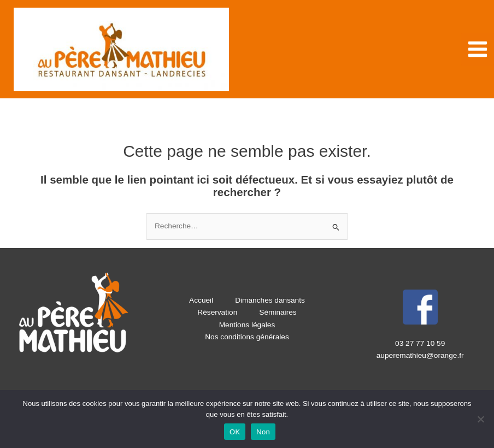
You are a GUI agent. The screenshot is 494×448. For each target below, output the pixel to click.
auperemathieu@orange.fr (420, 355)
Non (263, 432)
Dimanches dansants (270, 300)
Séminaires (278, 312)
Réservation (217, 312)
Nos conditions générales (247, 337)
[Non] (480, 419)
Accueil (201, 300)
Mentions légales (247, 325)
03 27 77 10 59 (420, 343)
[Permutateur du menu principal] (478, 49)
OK (235, 432)
